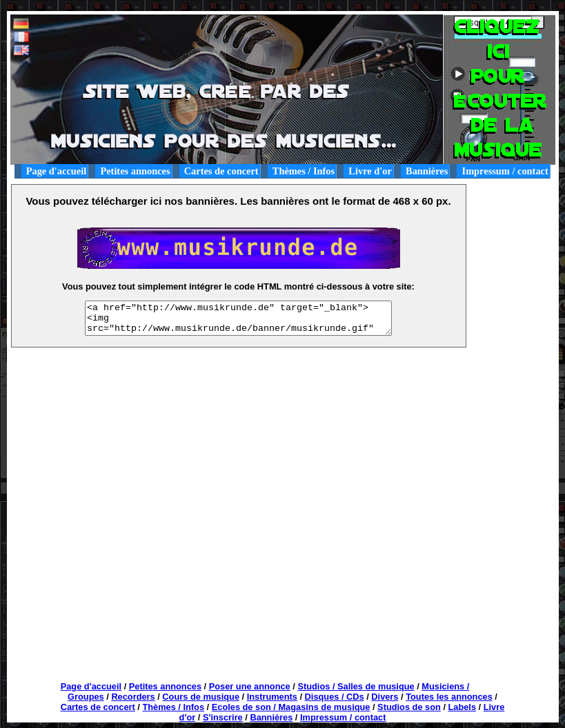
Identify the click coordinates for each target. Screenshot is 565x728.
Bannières (427, 171)
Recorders (133, 697)
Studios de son (409, 707)
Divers (385, 697)
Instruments (272, 697)
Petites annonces (135, 171)
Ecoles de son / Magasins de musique (291, 707)
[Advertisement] (513, 215)
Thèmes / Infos (304, 171)
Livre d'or (370, 171)
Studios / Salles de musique (356, 686)
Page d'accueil (57, 171)
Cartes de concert (221, 171)
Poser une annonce (250, 686)
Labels (463, 707)
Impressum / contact (505, 171)
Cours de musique (201, 697)
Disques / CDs (335, 697)
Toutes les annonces (449, 697)
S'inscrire (223, 717)
